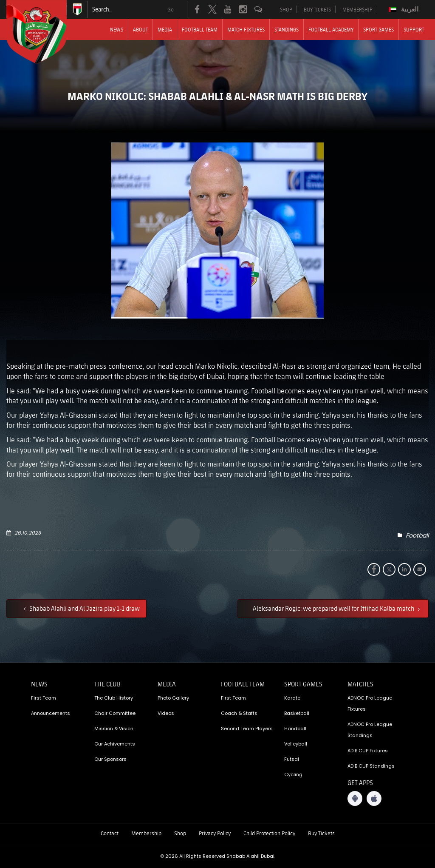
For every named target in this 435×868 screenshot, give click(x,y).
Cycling (293, 774)
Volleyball (296, 744)
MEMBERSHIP (357, 9)
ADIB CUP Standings (371, 766)
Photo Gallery (173, 698)
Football (417, 535)
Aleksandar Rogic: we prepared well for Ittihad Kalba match (334, 608)
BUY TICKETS (317, 9)
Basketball (297, 713)
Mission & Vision (114, 729)
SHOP (286, 9)
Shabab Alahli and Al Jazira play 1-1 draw (84, 608)
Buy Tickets (321, 833)
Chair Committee (115, 713)
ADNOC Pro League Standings (370, 730)
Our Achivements (115, 744)
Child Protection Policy (269, 833)
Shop (180, 833)
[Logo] (44, 32)
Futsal (292, 759)
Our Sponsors (110, 759)
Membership (146, 833)
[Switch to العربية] (405, 9)
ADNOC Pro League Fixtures (370, 703)
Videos (166, 713)
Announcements (51, 713)
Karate (292, 698)
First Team (44, 698)
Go (171, 9)
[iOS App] (374, 798)
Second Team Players (247, 729)
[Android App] (355, 798)
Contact (110, 833)
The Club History (114, 698)
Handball (295, 729)
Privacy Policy (215, 833)
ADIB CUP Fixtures (368, 751)
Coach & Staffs (239, 713)
